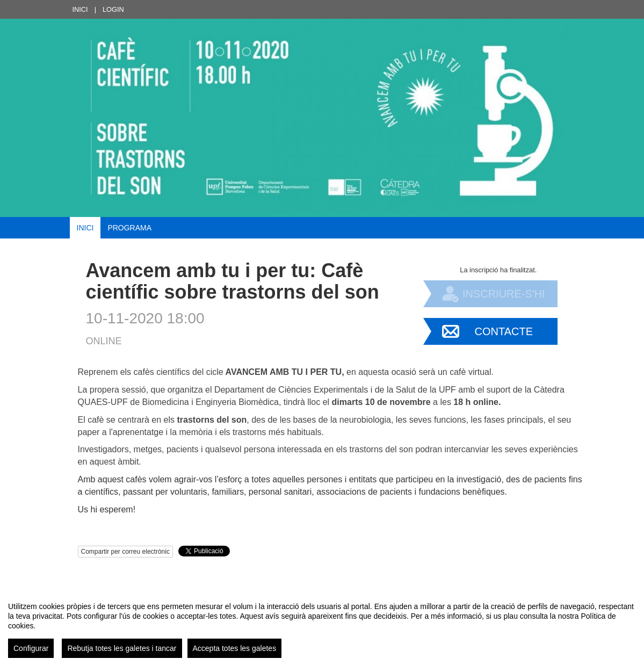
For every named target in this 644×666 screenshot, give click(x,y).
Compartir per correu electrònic (125, 552)
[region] (322, 626)
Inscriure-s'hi (504, 294)
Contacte (504, 331)
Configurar (31, 648)
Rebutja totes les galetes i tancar (122, 648)
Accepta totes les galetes (235, 648)
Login (113, 9)
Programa (129, 228)
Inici (80, 9)
